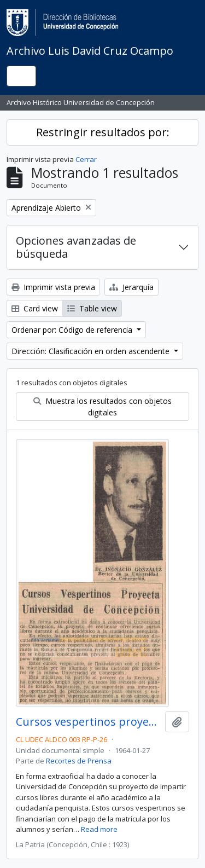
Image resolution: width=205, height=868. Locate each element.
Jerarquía (131, 287)
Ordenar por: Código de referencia (73, 330)
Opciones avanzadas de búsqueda (76, 247)
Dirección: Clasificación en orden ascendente (92, 351)
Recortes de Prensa (79, 761)
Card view (35, 308)
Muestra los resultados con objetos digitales (102, 407)
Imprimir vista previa (53, 287)
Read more (99, 829)
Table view (92, 308)
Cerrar (86, 159)
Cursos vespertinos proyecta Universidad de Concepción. (88, 722)
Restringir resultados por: (103, 132)
